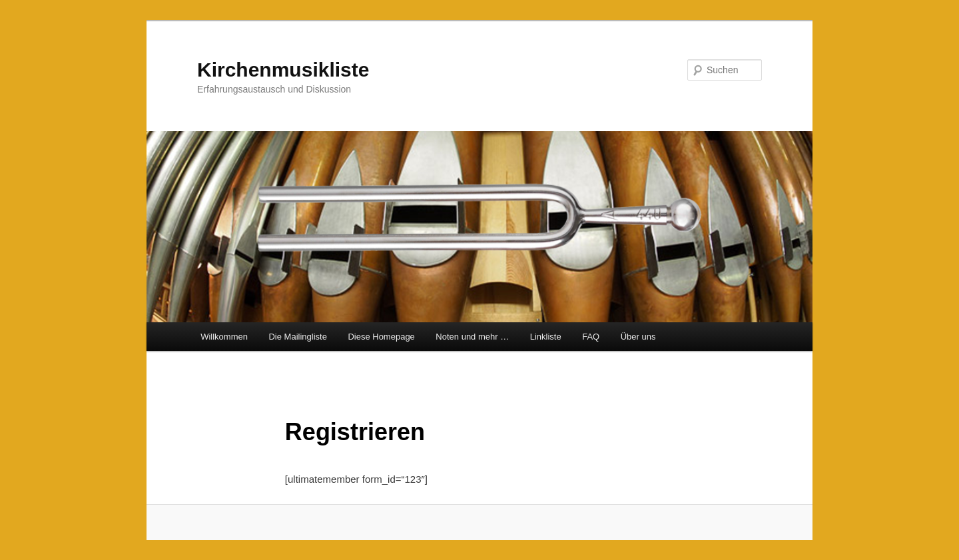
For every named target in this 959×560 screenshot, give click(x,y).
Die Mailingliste (297, 337)
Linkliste (546, 337)
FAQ (591, 337)
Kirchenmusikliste (283, 70)
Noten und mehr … (472, 337)
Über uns (638, 337)
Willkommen (224, 337)
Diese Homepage (381, 337)
